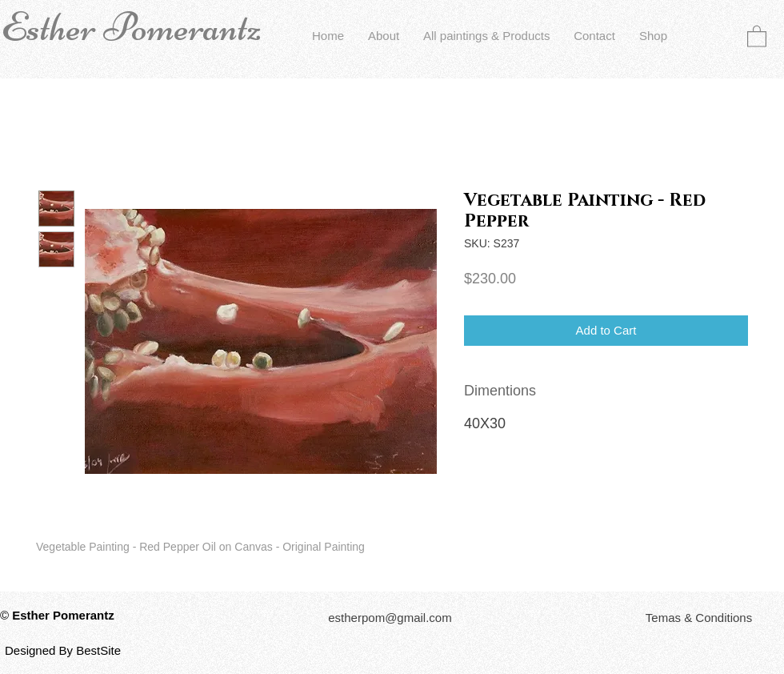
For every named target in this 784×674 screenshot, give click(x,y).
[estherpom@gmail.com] (390, 617)
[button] (757, 36)
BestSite (98, 650)
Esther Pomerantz (131, 27)
